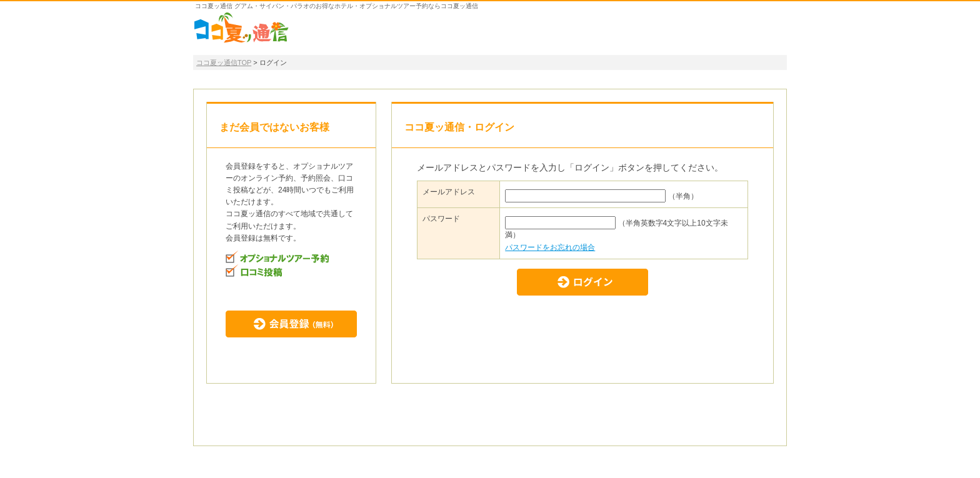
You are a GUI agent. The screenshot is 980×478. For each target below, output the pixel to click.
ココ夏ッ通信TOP (224, 62)
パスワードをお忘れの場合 (550, 247)
